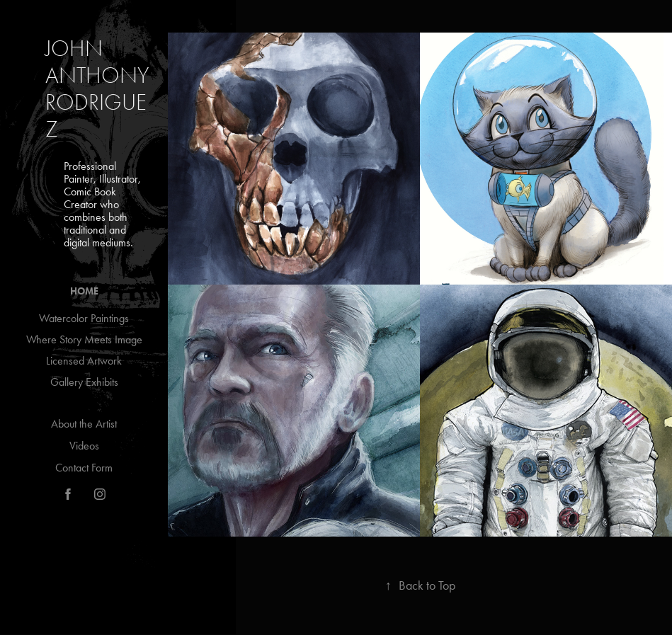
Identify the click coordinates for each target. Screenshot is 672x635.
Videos (84, 446)
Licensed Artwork (84, 361)
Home (84, 291)
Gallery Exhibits (84, 382)
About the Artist (84, 424)
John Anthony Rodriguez (100, 89)
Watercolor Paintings (84, 318)
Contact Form (84, 468)
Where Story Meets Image (84, 339)
